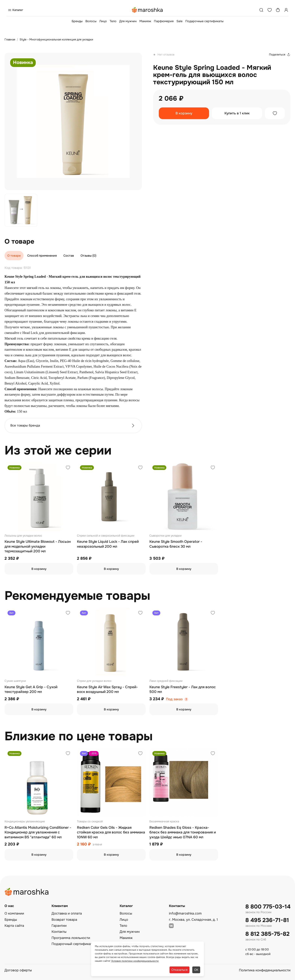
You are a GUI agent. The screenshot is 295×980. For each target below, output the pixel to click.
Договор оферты (18, 970)
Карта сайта (14, 926)
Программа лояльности (71, 938)
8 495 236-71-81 (267, 920)
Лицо (103, 21)
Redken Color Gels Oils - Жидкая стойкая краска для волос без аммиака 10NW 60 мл (111, 832)
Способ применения (42, 256)
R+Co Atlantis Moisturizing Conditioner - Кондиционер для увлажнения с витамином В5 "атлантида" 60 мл (38, 832)
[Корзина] (278, 10)
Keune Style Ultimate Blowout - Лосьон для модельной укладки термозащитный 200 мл (38, 546)
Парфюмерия (164, 21)
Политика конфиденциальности (265, 970)
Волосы (91, 21)
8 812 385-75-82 (267, 934)
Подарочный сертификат (72, 944)
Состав (69, 256)
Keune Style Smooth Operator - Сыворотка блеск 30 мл (176, 544)
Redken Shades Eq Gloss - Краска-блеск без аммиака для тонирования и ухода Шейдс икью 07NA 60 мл (183, 832)
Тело (113, 21)
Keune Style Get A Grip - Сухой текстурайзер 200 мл (31, 690)
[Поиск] (261, 10)
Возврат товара (64, 920)
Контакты (59, 932)
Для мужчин (128, 21)
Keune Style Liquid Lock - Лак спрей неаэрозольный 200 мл (108, 544)
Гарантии (59, 926)
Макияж (145, 21)
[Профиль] (286, 10)
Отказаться (179, 970)
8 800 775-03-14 (268, 907)
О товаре (14, 256)
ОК (196, 970)
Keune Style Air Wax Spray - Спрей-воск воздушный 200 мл (107, 690)
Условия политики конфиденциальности (135, 961)
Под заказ (174, 699)
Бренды (77, 21)
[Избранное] (270, 10)
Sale (179, 21)
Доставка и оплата (67, 913)
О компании (14, 913)
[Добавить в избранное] (275, 113)
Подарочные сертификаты (204, 21)
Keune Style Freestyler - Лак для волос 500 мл (183, 690)
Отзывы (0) (88, 256)
